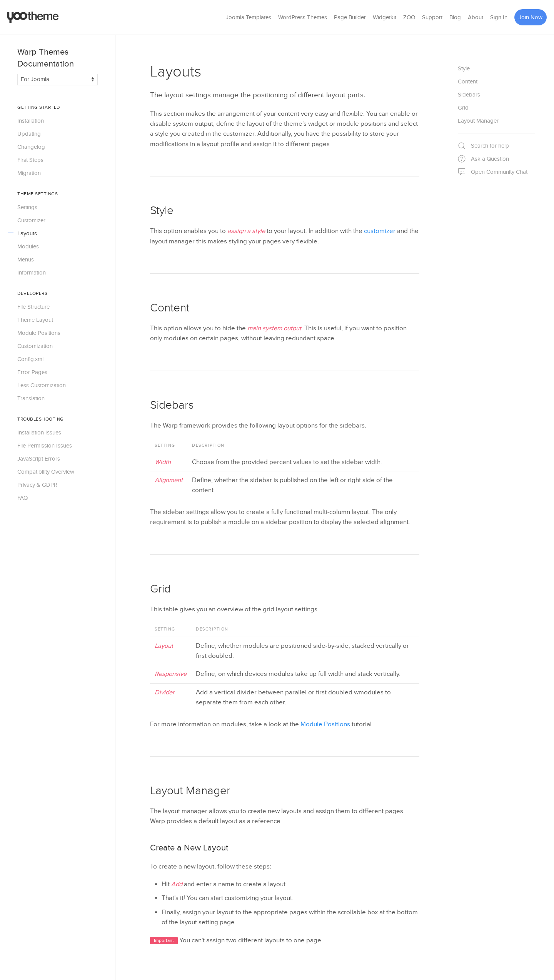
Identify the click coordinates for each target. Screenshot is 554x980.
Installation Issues (39, 433)
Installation (31, 121)
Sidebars (172, 405)
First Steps (30, 160)
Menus (26, 260)
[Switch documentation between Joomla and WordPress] (58, 80)
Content (170, 308)
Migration (29, 173)
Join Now (531, 17)
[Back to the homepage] (33, 17)
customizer (380, 231)
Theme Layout (35, 320)
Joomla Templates (249, 17)
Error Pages (32, 372)
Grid (160, 589)
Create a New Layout (189, 848)
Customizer (31, 220)
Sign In (499, 17)
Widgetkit (385, 17)
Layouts (27, 233)
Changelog (31, 147)
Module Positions (39, 333)
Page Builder (350, 17)
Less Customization (42, 385)
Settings (27, 207)
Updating (29, 134)
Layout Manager (190, 791)
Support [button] (432, 17)
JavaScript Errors (39, 459)
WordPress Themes (303, 17)
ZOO (409, 17)
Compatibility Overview (46, 472)
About (476, 17)
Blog (455, 17)
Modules (28, 246)
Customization (35, 346)
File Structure (33, 307)
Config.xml (30, 359)
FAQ (23, 498)
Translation (31, 398)
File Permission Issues (45, 446)
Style (162, 211)
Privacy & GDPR (37, 485)
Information (32, 273)
